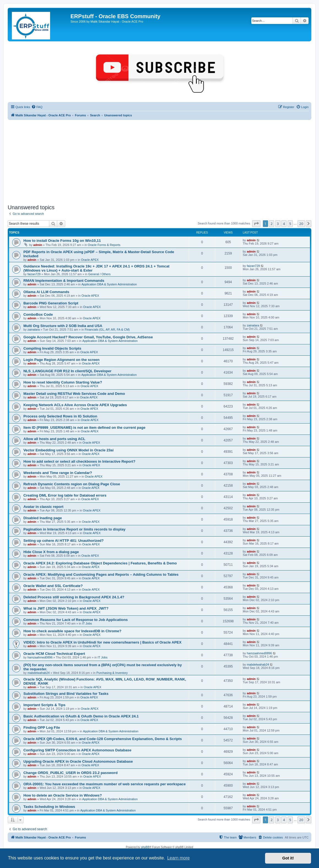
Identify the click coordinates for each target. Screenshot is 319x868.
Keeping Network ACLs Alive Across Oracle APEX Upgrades (75, 405)
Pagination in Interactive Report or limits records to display (74, 529)
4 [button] (284, 224)
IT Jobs (87, 623)
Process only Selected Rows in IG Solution (60, 416)
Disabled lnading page (43, 518)
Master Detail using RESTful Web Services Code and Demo (74, 394)
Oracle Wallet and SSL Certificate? (53, 586)
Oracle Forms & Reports (104, 245)
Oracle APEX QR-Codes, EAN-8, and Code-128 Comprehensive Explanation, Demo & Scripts (103, 739)
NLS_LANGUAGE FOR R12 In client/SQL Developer (67, 371)
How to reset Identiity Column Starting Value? (63, 382)
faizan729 (34, 274)
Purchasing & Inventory (112, 673)
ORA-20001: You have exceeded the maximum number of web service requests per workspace (105, 784)
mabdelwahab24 (39, 673)
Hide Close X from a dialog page (51, 552)
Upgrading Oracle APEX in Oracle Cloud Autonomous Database (78, 761)
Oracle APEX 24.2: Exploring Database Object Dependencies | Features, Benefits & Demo (100, 563)
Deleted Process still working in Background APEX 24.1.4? (74, 597)
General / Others (99, 274)
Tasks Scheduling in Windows (49, 807)
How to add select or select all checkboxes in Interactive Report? (79, 461)
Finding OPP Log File (42, 728)
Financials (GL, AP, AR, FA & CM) (107, 329)
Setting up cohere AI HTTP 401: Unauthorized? (64, 541)
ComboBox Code (38, 314)
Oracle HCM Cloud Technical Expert (54, 654)
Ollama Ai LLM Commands (46, 292)
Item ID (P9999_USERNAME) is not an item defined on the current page (84, 428)
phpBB (145, 847)
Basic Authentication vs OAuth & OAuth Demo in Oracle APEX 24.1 (81, 716)
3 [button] (278, 224)
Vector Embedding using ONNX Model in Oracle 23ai (69, 450)
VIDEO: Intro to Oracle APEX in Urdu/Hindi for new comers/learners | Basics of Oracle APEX (102, 642)
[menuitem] (37, 107)
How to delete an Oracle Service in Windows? (63, 795)
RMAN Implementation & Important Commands (64, 281)
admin (38, 245)
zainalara (34, 329)
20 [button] (301, 224)
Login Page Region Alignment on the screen (61, 360)
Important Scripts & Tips (44, 705)
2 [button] (272, 224)
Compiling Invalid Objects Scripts (52, 348)
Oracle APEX (90, 260)
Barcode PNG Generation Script (51, 303)
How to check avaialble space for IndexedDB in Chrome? (72, 631)
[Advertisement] (159, 161)
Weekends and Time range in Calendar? (58, 473)
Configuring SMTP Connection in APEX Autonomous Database (77, 750)
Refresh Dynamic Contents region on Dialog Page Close (72, 484)
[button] (256, 224)
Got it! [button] (288, 858)
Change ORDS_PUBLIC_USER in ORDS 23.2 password (70, 773)
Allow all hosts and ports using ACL (54, 439)
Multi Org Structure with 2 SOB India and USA (63, 326)
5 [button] (290, 224)
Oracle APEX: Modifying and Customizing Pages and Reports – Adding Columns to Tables (101, 574)
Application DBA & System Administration (109, 284)
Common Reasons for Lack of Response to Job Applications (76, 620)
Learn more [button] (178, 858)
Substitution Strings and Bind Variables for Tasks (66, 694)
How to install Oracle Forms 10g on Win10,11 (62, 241)
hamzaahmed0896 (40, 657)
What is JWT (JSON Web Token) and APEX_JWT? (66, 608)
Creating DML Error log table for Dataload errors (65, 495)
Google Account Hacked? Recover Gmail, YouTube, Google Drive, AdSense (88, 337)
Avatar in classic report (43, 507)
